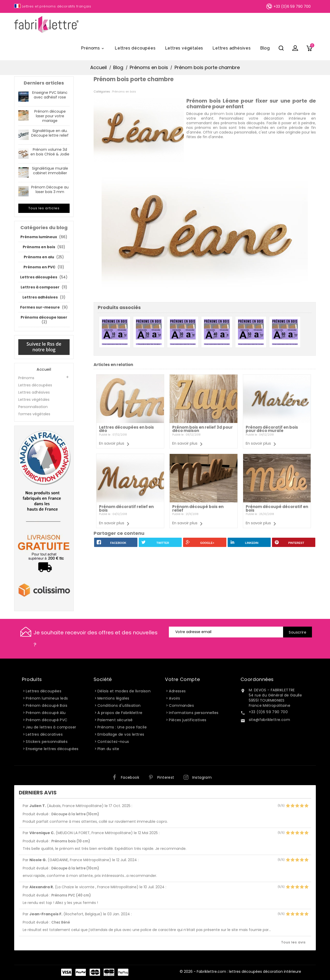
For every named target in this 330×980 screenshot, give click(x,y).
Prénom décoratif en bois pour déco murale (272, 429)
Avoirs (174, 698)
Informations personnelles (194, 713)
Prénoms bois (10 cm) (71, 841)
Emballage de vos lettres (121, 734)
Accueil (44, 369)
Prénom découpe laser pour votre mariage (50, 116)
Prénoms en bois (124, 92)
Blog (265, 48)
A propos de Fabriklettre (120, 713)
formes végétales (34, 414)
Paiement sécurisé (115, 720)
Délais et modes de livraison (124, 691)
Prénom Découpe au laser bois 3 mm (50, 189)
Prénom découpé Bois (47, 705)
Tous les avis (294, 942)
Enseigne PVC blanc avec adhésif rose (50, 95)
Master (95, 972)
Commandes (181, 705)
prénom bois (222, 114)
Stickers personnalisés (47, 742)
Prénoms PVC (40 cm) (71, 895)
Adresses (177, 691)
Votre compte (182, 679)
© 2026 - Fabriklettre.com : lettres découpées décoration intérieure (240, 971)
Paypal (81, 972)
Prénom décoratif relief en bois (126, 508)
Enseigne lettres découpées (52, 749)
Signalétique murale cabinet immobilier (50, 171)
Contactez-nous (113, 742)
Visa (66, 972)
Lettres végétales (184, 48)
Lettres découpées (135, 48)
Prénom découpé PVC (47, 720)
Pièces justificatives (188, 720)
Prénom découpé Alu (46, 713)
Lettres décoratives (44, 734)
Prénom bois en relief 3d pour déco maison (203, 429)
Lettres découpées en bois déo (126, 429)
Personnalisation (33, 407)
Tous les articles (44, 208)
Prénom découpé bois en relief (198, 508)
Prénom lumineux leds (47, 698)
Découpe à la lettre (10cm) (75, 814)
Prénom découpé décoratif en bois (277, 508)
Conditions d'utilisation (119, 705)
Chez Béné (61, 922)
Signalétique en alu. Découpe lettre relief (50, 133)
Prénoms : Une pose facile (122, 727)
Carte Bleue (109, 972)
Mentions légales (113, 698)
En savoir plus (112, 443)
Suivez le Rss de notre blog (44, 347)
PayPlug (123, 972)
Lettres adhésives (232, 48)
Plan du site (108, 749)
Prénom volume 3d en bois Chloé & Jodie (50, 152)
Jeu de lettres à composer (51, 727)
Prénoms (93, 48)
